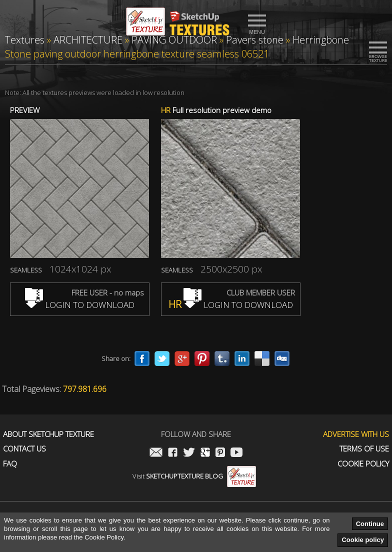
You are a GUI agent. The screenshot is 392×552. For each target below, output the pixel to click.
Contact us (24, 449)
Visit (194, 476)
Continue (370, 524)
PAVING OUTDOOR (174, 40)
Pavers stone (255, 40)
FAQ (10, 464)
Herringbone (321, 40)
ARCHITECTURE (88, 40)
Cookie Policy (363, 464)
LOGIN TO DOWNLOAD (80, 305)
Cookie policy (363, 540)
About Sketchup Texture (48, 434)
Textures (25, 40)
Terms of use (364, 449)
